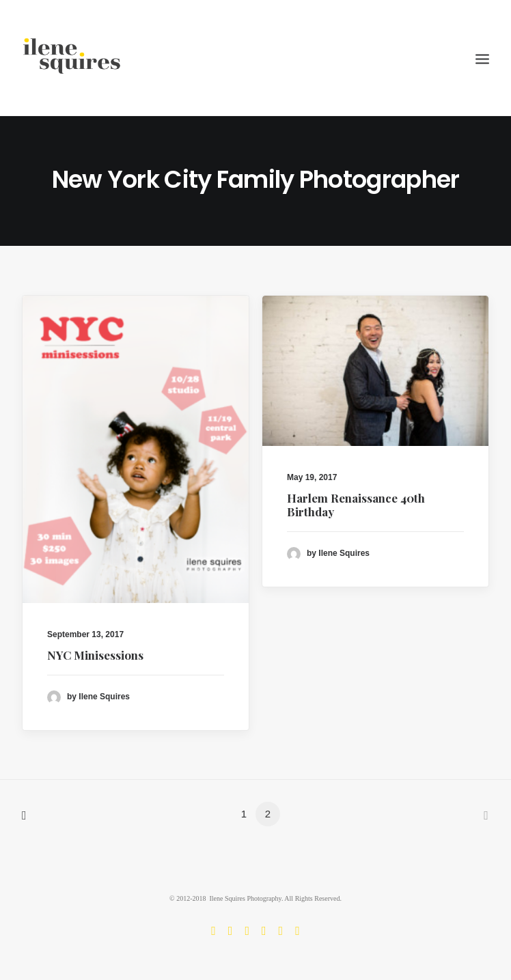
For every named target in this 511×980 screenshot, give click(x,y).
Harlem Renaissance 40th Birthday (356, 505)
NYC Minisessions (95, 655)
